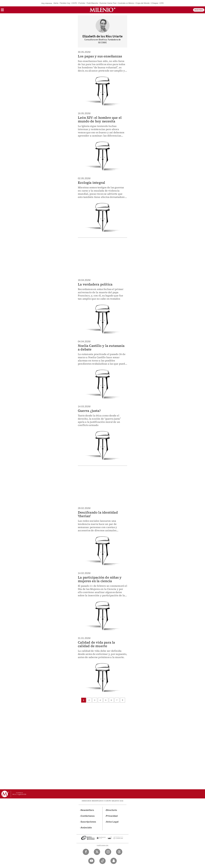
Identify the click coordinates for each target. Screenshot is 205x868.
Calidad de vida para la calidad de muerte (96, 644)
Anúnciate (86, 828)
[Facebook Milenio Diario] (86, 852)
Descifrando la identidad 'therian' (98, 514)
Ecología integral (91, 183)
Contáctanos (88, 816)
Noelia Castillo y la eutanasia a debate (101, 347)
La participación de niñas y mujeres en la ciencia (100, 579)
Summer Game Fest (108, 3)
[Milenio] (102, 10)
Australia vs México (126, 3)
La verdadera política (95, 284)
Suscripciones (88, 822)
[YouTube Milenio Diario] (91, 861)
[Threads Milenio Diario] (119, 852)
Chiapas (155, 3)
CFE (162, 3)
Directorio (112, 810)
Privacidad (112, 816)
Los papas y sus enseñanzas (100, 56)
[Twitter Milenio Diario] (97, 852)
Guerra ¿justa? (89, 411)
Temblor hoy (65, 3)
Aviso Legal (112, 822)
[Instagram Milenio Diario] (108, 852)
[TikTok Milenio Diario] (102, 861)
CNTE (74, 3)
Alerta (56, 3)
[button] (2, 11)
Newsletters (87, 810)
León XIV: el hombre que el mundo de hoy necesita (100, 119)
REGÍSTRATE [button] (199, 10)
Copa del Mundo (143, 3)
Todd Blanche (92, 3)
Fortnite (82, 3)
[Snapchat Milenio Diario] (114, 861)
